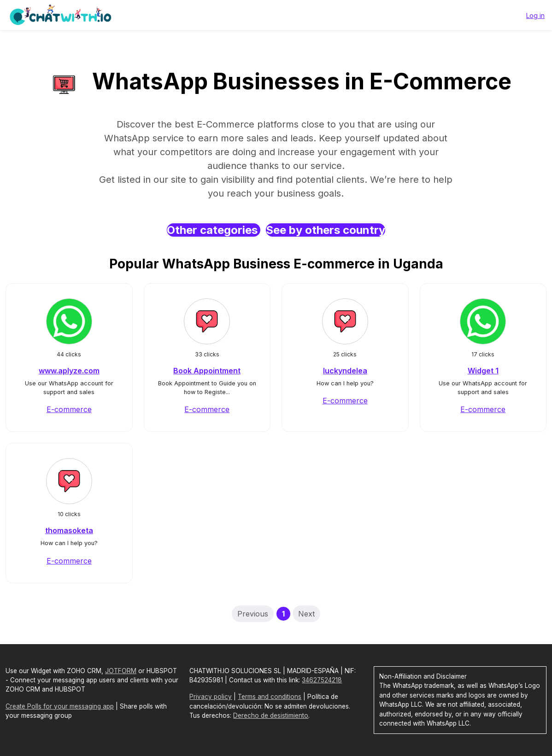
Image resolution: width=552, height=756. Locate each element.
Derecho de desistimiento (271, 715)
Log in (535, 15)
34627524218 (322, 680)
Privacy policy (211, 697)
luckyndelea (345, 371)
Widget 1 (483, 371)
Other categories (214, 230)
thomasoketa (69, 530)
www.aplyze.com (69, 371)
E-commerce (69, 409)
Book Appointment (207, 371)
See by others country (326, 230)
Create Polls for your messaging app (60, 706)
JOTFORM (121, 671)
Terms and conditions (270, 697)
